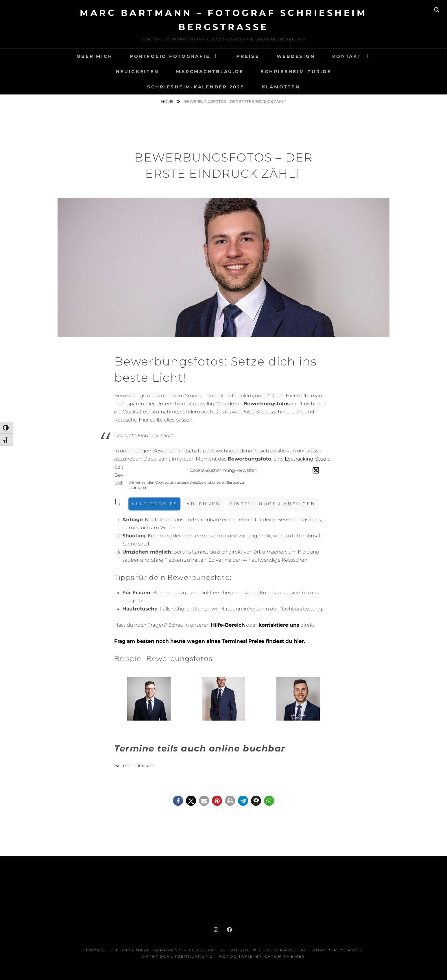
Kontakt (347, 56)
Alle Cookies (154, 504)
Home (168, 101)
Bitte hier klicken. (135, 766)
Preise (248, 56)
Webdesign (296, 56)
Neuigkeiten (137, 72)
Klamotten (281, 87)
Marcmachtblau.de (210, 72)
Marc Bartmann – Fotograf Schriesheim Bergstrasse (216, 950)
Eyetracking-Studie (308, 459)
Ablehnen (203, 504)
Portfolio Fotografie (170, 56)
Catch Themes (285, 956)
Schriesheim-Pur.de (296, 72)
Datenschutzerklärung (177, 956)
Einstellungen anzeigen (273, 504)
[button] (316, 470)
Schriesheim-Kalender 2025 (196, 87)
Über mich (95, 56)
